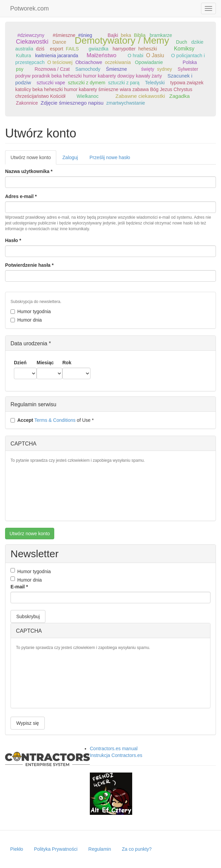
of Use (52, 420)
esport (56, 49)
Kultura (23, 56)
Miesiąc (45, 363)
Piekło (17, 849)
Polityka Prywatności (56, 849)
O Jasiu (155, 55)
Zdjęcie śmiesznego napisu (72, 103)
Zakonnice (27, 103)
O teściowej (60, 62)
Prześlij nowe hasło (110, 157)
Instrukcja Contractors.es (116, 755)
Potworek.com (29, 8)
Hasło (13, 240)
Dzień (20, 363)
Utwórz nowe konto (33, 159)
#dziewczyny (31, 35)
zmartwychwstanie (126, 103)
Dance (59, 42)
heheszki (148, 49)
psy (20, 69)
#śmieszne (64, 35)
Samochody (88, 69)
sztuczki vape (51, 83)
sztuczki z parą (124, 83)
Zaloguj (70, 157)
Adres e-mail (21, 196)
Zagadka (179, 96)
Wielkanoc (88, 96)
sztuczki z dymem (86, 83)
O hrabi (136, 56)
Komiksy (184, 49)
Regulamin (100, 849)
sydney (164, 69)
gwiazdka (99, 49)
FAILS (72, 49)
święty (148, 69)
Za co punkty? (137, 849)
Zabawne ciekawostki (140, 96)
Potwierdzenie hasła (29, 265)
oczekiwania (118, 62)
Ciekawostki (32, 42)
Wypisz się (28, 723)
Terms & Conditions (55, 420)
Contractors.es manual (114, 748)
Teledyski (155, 83)
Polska (190, 62)
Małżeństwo (101, 55)
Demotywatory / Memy (122, 40)
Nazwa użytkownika (29, 171)
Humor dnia (26, 320)
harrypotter (124, 49)
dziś (40, 49)
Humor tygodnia (31, 311)
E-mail (19, 587)
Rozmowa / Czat (52, 69)
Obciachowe (89, 62)
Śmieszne (117, 69)
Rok (67, 363)
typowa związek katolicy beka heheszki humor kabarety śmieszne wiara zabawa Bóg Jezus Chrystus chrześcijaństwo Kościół (109, 89)
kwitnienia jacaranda (57, 56)
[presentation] (38, 491)
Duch (182, 42)
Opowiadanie (149, 62)
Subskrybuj (28, 616)
